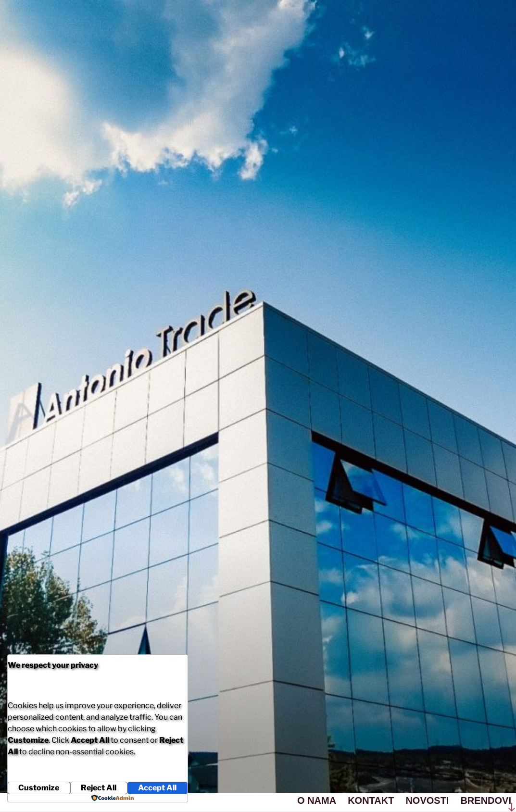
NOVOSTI (427, 800)
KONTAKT (371, 800)
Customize (39, 788)
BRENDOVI (486, 800)
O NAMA (317, 800)
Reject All (99, 788)
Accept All (157, 788)
